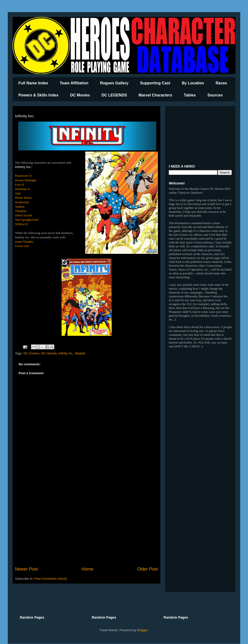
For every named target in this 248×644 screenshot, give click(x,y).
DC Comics (31, 353)
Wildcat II (21, 224)
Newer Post (26, 569)
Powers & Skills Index (38, 95)
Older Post (147, 569)
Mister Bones (23, 198)
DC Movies (80, 95)
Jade (18, 193)
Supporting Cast (155, 83)
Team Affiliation (74, 83)
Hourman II (22, 189)
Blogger (142, 630)
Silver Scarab (23, 215)
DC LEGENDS (114, 95)
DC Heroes (49, 353)
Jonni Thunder (24, 242)
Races (221, 83)
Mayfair (80, 353)
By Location (193, 83)
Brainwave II (23, 176)
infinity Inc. (66, 353)
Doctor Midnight (26, 180)
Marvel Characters (155, 95)
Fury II (19, 185)
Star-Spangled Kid (27, 220)
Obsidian (21, 211)
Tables (190, 95)
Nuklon (20, 207)
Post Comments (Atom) (51, 579)
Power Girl (22, 246)
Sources (215, 95)
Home (88, 569)
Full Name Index (33, 83)
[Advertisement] (86, 526)
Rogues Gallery (114, 83)
